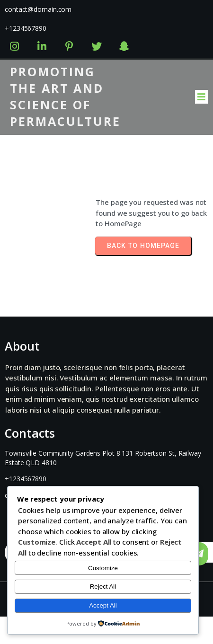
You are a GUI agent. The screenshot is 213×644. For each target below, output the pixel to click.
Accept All (103, 605)
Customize (103, 568)
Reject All (103, 587)
